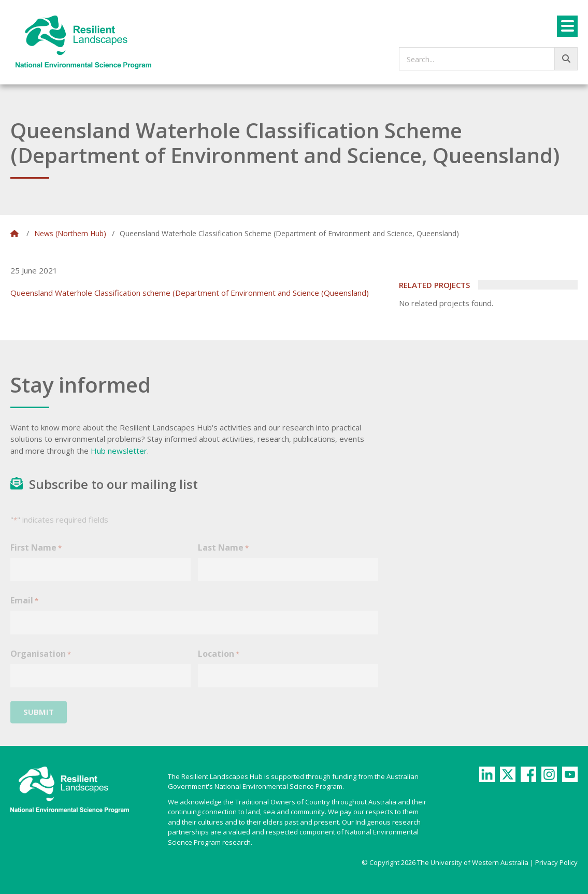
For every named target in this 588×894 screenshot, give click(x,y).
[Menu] (567, 26)
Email (24, 608)
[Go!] (566, 59)
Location (219, 661)
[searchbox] (488, 59)
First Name (36, 555)
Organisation (41, 661)
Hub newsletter (119, 451)
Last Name (223, 555)
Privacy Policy (556, 862)
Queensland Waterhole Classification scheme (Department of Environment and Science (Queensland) (190, 293)
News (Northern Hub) (70, 233)
